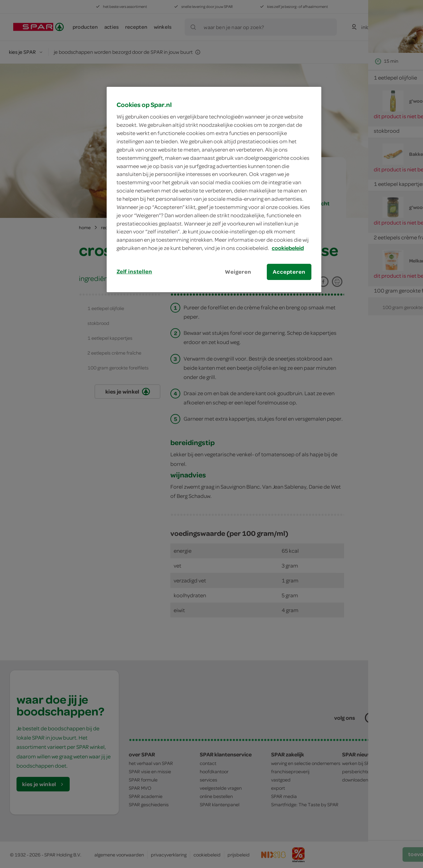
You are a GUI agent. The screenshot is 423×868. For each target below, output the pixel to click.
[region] (214, 190)
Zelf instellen (134, 271)
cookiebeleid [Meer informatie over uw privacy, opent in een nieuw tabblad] (288, 248)
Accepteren (289, 272)
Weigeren (238, 272)
